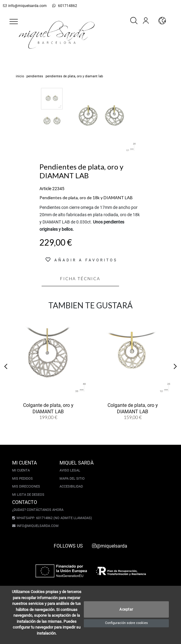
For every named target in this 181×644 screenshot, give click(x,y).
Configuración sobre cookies (126, 623)
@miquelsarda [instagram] (110, 546)
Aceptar (126, 609)
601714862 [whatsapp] (61, 6)
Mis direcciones (26, 486)
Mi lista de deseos (28, 495)
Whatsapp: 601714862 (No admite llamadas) (52, 518)
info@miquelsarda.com (24, 6)
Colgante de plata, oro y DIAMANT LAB (48, 408)
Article (45, 189)
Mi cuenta (21, 470)
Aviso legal (70, 470)
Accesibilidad (71, 486)
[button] (14, 22)
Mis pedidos (22, 479)
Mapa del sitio (72, 479)
